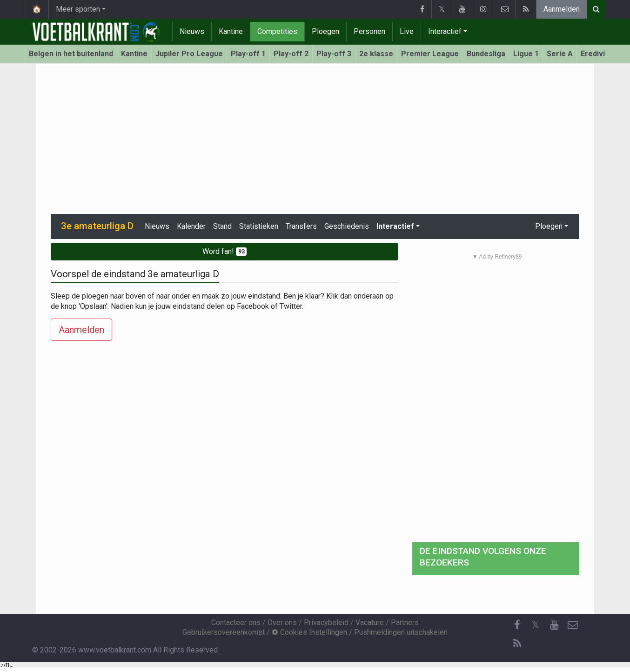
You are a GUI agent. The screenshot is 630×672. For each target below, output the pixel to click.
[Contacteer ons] (573, 625)
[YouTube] (554, 625)
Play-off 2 (291, 54)
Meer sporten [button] (78, 9)
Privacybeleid (326, 622)
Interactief (445, 31)
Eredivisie (598, 54)
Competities (277, 31)
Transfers (301, 226)
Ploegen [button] (549, 226)
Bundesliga (486, 54)
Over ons (282, 622)
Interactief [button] (395, 226)
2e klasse (376, 54)
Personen (369, 31)
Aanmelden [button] (81, 330)
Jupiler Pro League (189, 54)
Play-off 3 (334, 54)
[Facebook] (517, 625)
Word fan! (225, 251)
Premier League (430, 54)
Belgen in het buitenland (71, 54)
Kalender (191, 226)
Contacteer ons (236, 622)
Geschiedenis (347, 226)
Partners (405, 622)
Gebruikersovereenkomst (224, 632)
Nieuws (192, 31)
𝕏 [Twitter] (536, 625)
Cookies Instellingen (309, 632)
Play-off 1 (248, 54)
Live (407, 31)
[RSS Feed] (517, 644)
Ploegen (325, 31)
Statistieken (259, 226)
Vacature (370, 622)
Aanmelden (562, 9)
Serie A (560, 54)
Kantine (231, 31)
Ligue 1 (526, 54)
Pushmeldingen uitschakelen (401, 632)
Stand (222, 226)
